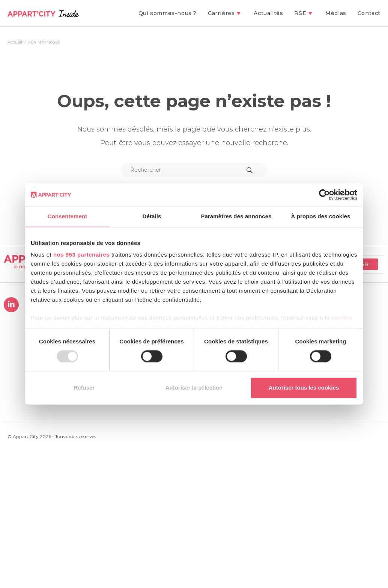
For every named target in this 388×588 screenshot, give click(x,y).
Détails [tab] (152, 216)
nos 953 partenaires (81, 255)
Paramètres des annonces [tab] (236, 216)
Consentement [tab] (67, 216)
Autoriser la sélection (194, 388)
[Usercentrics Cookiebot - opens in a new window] (324, 195)
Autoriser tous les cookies (304, 388)
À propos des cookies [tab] (321, 216)
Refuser (84, 388)
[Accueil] (15, 42)
